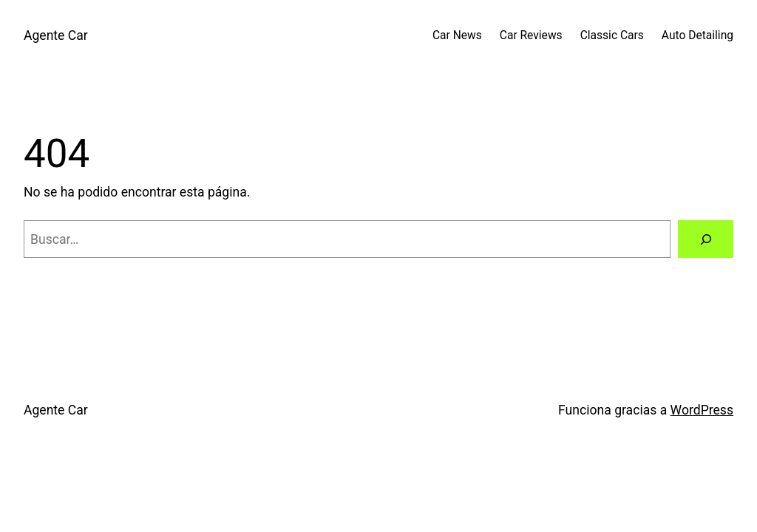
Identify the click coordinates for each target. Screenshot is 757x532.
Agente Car (56, 35)
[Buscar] (706, 239)
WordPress (702, 410)
